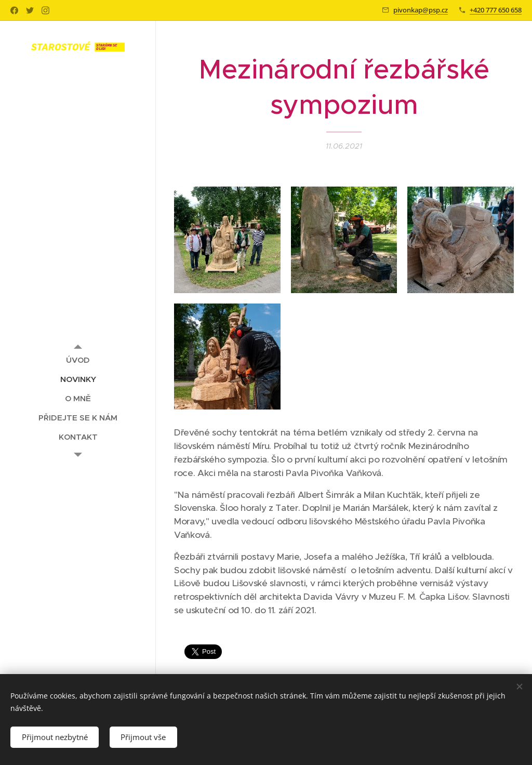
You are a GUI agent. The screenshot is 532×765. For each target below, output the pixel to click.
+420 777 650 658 (496, 10)
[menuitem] (78, 360)
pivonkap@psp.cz (421, 10)
